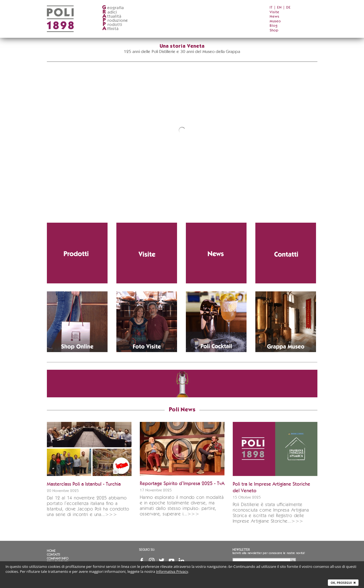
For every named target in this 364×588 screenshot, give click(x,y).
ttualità (112, 16)
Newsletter (241, 550)
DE (288, 8)
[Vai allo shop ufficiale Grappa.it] (77, 322)
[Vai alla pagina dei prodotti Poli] (77, 253)
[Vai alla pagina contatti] (286, 253)
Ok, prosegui (343, 583)
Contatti (53, 555)
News (275, 17)
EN (279, 8)
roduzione (115, 21)
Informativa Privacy (172, 571)
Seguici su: (147, 550)
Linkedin (181, 561)
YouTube (172, 561)
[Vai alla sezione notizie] (216, 253)
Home (51, 551)
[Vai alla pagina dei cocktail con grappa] (216, 322)
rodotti (112, 25)
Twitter (162, 561)
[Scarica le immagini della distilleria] (147, 322)
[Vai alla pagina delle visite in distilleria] (147, 253)
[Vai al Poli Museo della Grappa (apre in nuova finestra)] (286, 322)
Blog (274, 26)
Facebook (142, 561)
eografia (113, 8)
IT (271, 8)
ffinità (110, 29)
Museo (275, 21)
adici (110, 12)
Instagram (152, 561)
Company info (58, 558)
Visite (275, 12)
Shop (274, 30)
